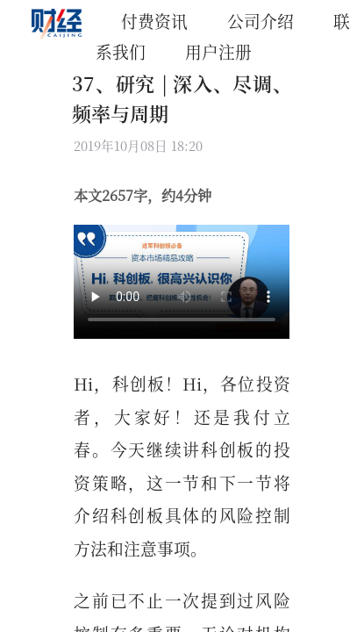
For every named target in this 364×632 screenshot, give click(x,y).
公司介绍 (261, 21)
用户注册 (218, 51)
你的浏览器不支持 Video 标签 (182, 282)
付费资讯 (154, 21)
